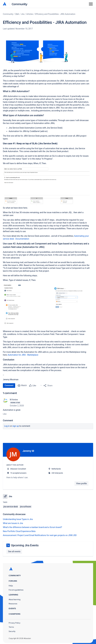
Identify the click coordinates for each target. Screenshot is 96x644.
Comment (9, 385)
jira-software (26, 505)
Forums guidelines (16, 589)
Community (20, 4)
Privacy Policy (15, 622)
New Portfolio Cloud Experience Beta (19, 530)
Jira (23, 14)
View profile (81, 484)
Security (12, 630)
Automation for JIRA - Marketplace (23, 355)
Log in (7, 426)
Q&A (17, 14)
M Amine (14, 400)
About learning (15, 598)
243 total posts (57, 473)
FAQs (11, 584)
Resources (13, 602)
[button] (36, 52)
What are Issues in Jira (13, 522)
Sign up (16, 426)
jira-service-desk (11, 505)
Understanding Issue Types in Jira (18, 518)
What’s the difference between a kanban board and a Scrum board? (32, 526)
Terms (11, 626)
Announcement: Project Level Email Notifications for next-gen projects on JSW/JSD (40, 534)
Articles (30, 14)
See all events (14, 550)
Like (5, 414)
